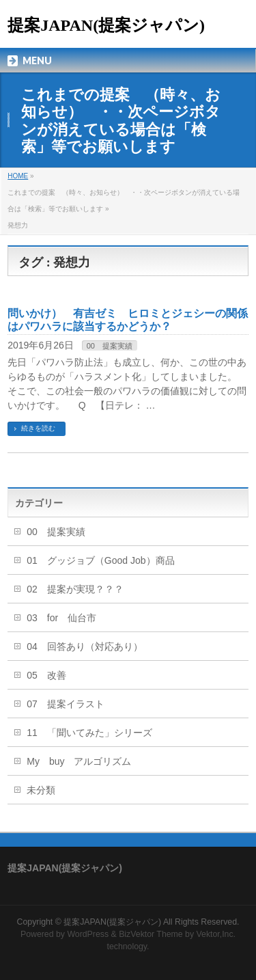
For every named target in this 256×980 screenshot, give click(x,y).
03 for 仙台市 (61, 618)
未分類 (41, 790)
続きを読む (38, 428)
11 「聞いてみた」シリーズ (89, 733)
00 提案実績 (110, 346)
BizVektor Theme (151, 934)
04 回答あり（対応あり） (85, 646)
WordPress (88, 934)
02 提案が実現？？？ (75, 589)
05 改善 (46, 675)
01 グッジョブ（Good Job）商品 (100, 560)
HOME (18, 176)
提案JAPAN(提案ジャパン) (106, 25)
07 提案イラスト (66, 704)
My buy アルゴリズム (79, 761)
